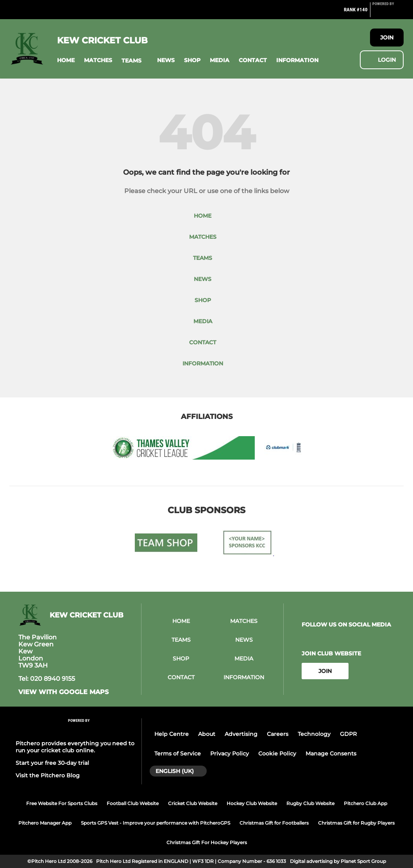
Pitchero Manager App (45, 823)
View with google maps (63, 692)
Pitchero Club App (366, 803)
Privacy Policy (230, 753)
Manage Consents (331, 753)
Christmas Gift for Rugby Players (356, 823)
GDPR (348, 734)
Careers (278, 734)
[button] (66, 60)
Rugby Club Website (310, 803)
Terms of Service (178, 753)
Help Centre (172, 734)
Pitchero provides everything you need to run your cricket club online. (75, 747)
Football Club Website (133, 803)
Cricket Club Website (193, 803)
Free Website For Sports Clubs (62, 803)
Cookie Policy (277, 753)
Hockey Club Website (252, 803)
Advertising (241, 734)
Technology (314, 734)
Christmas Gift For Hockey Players (207, 842)
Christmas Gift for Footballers (274, 823)
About (207, 734)
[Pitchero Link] (388, 13)
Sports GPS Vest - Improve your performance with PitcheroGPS (156, 823)
